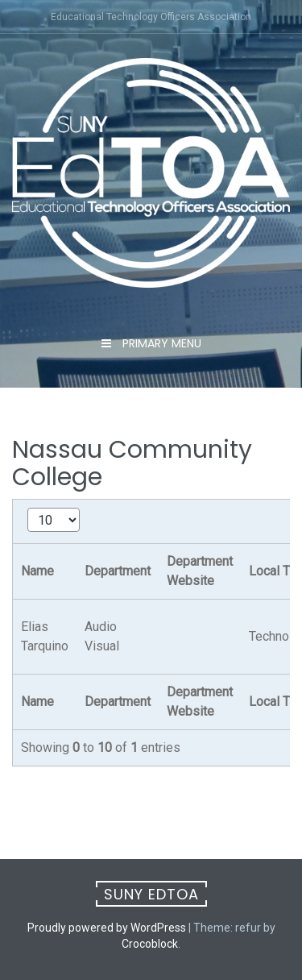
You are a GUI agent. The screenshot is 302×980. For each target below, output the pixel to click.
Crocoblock (150, 944)
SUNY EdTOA (151, 894)
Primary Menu (160, 343)
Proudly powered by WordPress (107, 928)
